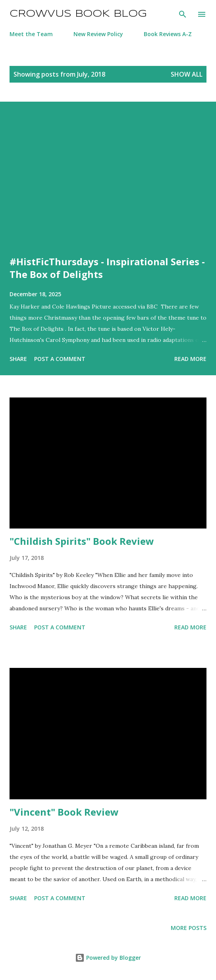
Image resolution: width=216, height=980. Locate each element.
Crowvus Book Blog (78, 14)
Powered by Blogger (108, 958)
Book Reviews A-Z (168, 34)
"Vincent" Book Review (64, 812)
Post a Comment (60, 359)
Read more (190, 359)
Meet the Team (31, 34)
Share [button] (18, 359)
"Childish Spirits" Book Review (82, 541)
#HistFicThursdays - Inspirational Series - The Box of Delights (107, 268)
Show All (187, 74)
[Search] (183, 14)
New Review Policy (98, 34)
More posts (189, 928)
